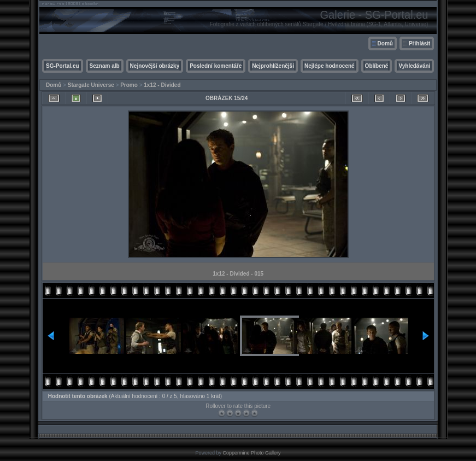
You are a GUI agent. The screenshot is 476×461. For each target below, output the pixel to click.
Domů (385, 43)
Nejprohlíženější (273, 66)
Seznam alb (105, 66)
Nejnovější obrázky (155, 66)
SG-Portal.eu (63, 66)
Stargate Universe (91, 85)
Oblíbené (377, 66)
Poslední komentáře (216, 66)
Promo (129, 85)
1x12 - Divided (162, 85)
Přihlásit (419, 43)
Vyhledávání (414, 66)
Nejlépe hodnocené (330, 66)
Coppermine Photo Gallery (251, 453)
